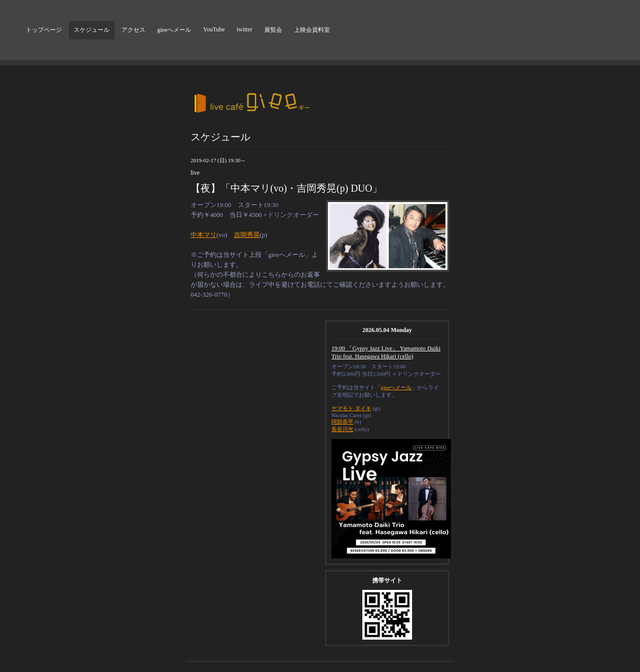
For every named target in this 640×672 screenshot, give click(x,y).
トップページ (44, 30)
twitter (245, 29)
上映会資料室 (312, 30)
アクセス (133, 30)
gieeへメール (174, 30)
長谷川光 (342, 429)
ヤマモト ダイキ (351, 408)
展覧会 (273, 30)
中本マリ (204, 235)
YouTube (214, 29)
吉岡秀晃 (247, 235)
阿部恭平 (342, 422)
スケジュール (92, 30)
